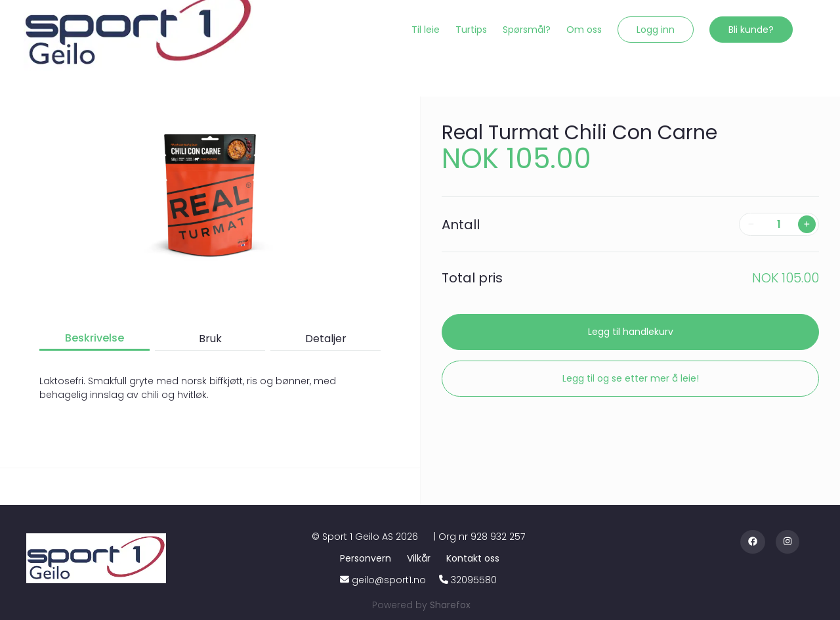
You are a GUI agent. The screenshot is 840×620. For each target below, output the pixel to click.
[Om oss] (584, 30)
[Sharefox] (450, 605)
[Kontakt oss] (473, 558)
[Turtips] (471, 30)
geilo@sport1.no (389, 580)
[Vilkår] (421, 558)
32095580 (474, 580)
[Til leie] (426, 30)
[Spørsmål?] (527, 30)
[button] (656, 30)
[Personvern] (368, 558)
